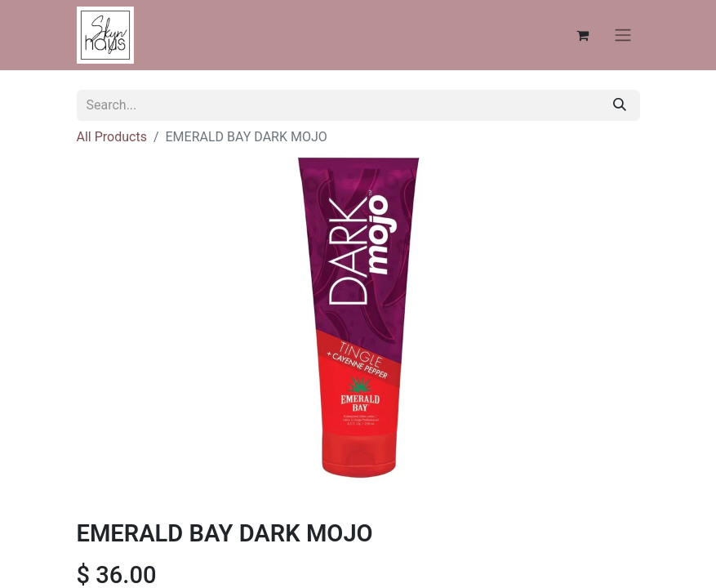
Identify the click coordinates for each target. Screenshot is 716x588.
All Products (112, 137)
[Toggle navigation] (623, 36)
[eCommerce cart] (583, 35)
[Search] (620, 105)
